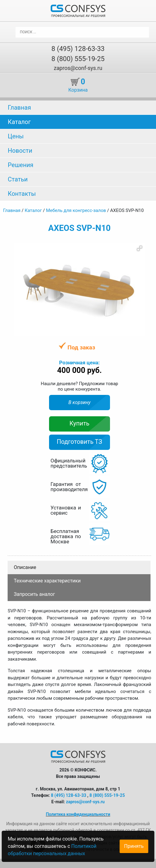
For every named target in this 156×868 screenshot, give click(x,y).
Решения (21, 165)
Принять (134, 846)
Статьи (18, 179)
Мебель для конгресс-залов (76, 210)
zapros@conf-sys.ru (78, 68)
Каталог (19, 122)
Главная (19, 108)
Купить (80, 423)
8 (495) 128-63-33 (78, 49)
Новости (20, 151)
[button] (140, 248)
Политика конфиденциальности (78, 814)
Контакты (22, 194)
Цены (16, 136)
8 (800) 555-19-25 (78, 59)
